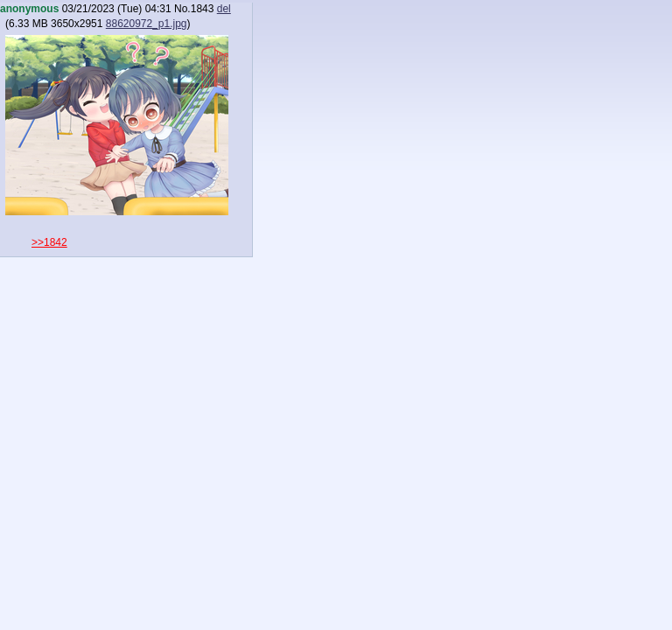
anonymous (29, 9)
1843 (203, 9)
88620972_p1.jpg (147, 24)
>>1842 (49, 242)
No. (182, 9)
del (224, 9)
